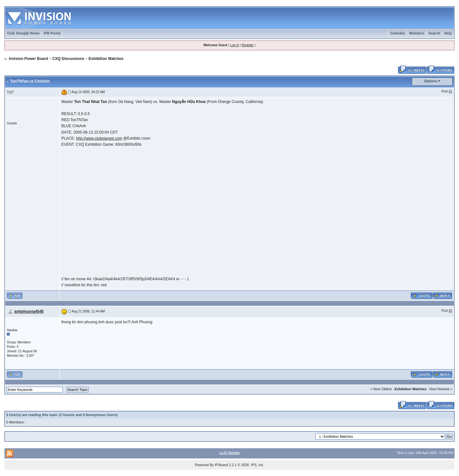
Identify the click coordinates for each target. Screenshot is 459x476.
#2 (450, 311)
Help (448, 33)
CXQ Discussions (68, 59)
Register (248, 45)
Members (417, 33)
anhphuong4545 (29, 311)
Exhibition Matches (106, 59)
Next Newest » (441, 389)
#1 (450, 91)
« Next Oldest (381, 389)
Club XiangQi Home (23, 33)
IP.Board (221, 465)
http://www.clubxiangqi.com (99, 138)
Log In (235, 45)
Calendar (398, 33)
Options (431, 81)
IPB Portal (52, 33)
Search (434, 33)
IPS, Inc (257, 465)
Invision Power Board (29, 59)
